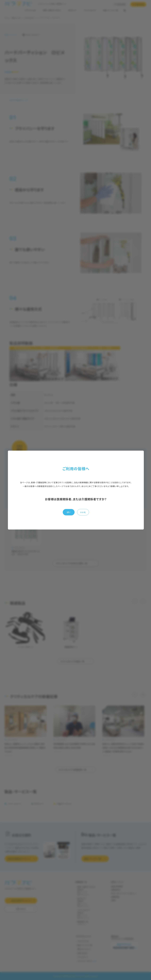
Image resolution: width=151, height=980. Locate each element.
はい (69, 512)
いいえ (83, 512)
